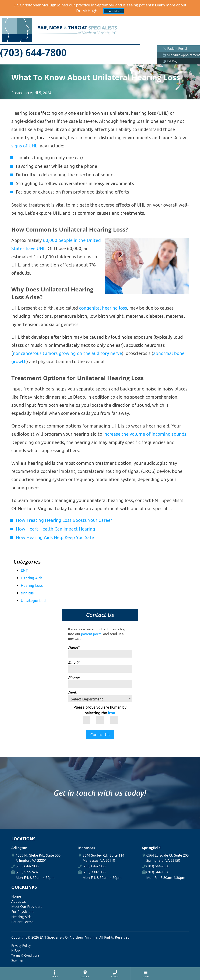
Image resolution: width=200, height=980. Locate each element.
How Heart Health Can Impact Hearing (55, 529)
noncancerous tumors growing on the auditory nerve (67, 353)
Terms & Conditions (26, 955)
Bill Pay (178, 61)
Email (74, 662)
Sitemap (17, 960)
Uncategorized (33, 600)
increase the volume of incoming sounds (145, 434)
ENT (24, 570)
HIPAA (16, 951)
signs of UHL (24, 146)
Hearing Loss (32, 585)
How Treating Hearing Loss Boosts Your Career (64, 520)
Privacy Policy (21, 946)
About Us (19, 901)
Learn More (114, 11)
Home (16, 896)
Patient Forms (22, 922)
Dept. (73, 692)
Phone (74, 677)
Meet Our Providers (27, 906)
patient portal (92, 634)
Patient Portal (175, 49)
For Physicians (23, 912)
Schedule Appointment (181, 55)
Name (74, 647)
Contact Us (100, 735)
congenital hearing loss (103, 308)
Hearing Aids (32, 578)
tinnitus (27, 593)
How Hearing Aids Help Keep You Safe (55, 537)
